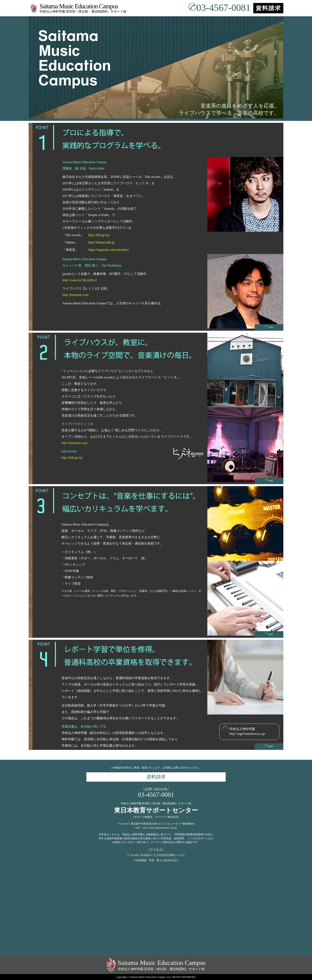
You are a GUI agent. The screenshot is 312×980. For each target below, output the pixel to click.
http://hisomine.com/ (76, 295)
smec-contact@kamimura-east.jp (160, 828)
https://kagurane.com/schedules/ (109, 250)
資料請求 (268, 8)
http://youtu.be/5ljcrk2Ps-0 (80, 280)
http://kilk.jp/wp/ (99, 235)
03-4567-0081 (219, 8)
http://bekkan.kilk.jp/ (102, 242)
